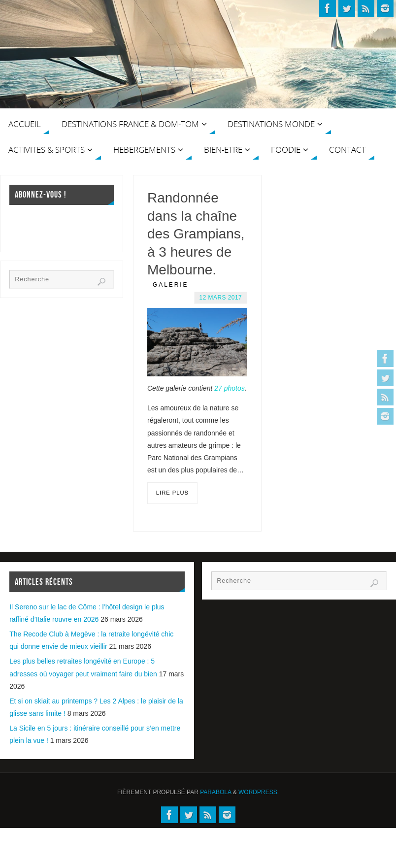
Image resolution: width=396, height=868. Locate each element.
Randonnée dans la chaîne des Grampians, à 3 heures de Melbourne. (196, 234)
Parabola (215, 792)
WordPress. (259, 792)
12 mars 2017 (221, 298)
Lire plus (172, 493)
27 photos (230, 388)
